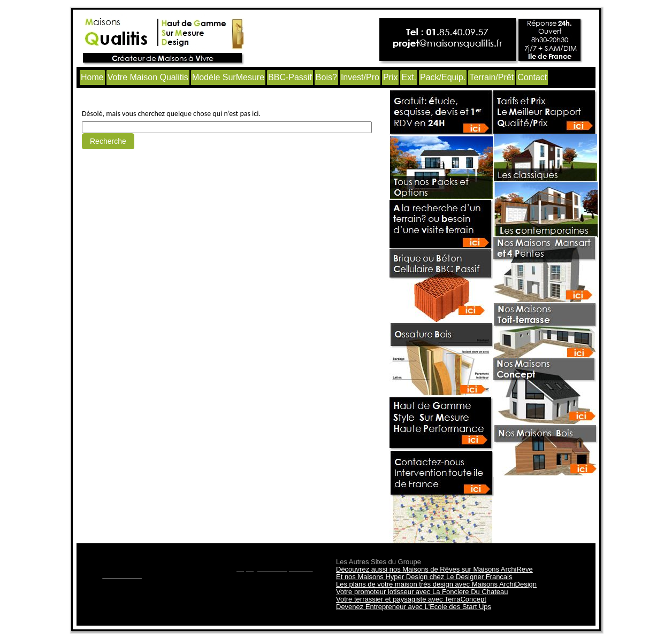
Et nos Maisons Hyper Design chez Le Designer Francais (424, 577)
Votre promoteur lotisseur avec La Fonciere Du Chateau (422, 592)
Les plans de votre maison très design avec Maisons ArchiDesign (436, 584)
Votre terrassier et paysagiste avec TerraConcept (411, 599)
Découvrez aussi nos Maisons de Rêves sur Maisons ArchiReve (434, 569)
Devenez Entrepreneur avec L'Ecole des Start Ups (414, 607)
